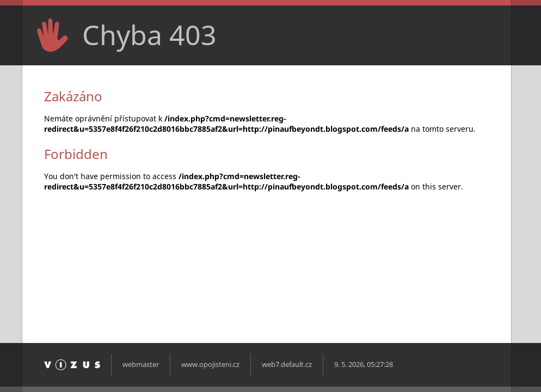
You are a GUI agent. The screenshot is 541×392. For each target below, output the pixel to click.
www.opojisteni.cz (210, 365)
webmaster (141, 365)
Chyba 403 (149, 35)
